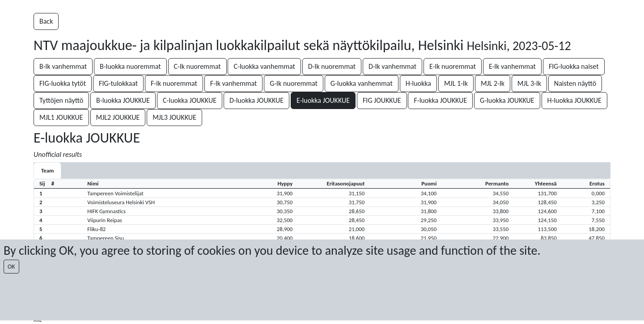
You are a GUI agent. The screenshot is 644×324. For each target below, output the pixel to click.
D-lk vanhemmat (392, 66)
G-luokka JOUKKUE (507, 100)
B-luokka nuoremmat (130, 66)
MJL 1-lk (456, 83)
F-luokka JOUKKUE (440, 100)
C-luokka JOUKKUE (190, 100)
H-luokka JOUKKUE (574, 100)
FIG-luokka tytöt (63, 83)
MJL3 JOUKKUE (174, 117)
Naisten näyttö (575, 83)
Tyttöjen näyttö (61, 100)
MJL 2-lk (493, 83)
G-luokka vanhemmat (362, 83)
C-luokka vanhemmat (264, 66)
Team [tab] (47, 170)
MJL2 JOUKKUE (118, 117)
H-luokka (418, 83)
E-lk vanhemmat (512, 66)
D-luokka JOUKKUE (256, 100)
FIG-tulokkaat (118, 83)
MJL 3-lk (529, 83)
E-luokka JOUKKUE (323, 100)
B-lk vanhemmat (63, 66)
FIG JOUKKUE (382, 100)
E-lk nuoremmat (453, 66)
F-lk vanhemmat (234, 83)
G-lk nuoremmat (294, 83)
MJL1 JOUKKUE (61, 117)
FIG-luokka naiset (574, 66)
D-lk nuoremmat (332, 66)
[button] (322, 193)
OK (11, 267)
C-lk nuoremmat (197, 66)
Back (46, 21)
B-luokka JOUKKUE (123, 100)
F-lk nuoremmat (174, 83)
